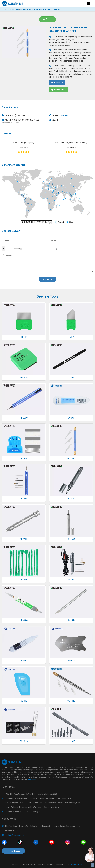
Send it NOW (47, 279)
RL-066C (71, 499)
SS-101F (71, 458)
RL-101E (71, 620)
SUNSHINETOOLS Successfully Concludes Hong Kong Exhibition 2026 (31, 794)
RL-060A (24, 620)
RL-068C (24, 418)
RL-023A (24, 458)
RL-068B (24, 499)
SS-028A (71, 660)
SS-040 (24, 701)
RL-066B (24, 539)
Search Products (13, 851)
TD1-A (71, 337)
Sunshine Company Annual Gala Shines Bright (22, 812)
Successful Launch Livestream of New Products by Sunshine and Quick (32, 807)
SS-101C (71, 701)
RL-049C (24, 580)
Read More (32, 779)
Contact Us (57, 83)
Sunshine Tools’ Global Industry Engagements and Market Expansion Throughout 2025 (38, 798)
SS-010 (24, 660)
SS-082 (71, 418)
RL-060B (71, 377)
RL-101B (71, 741)
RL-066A (71, 539)
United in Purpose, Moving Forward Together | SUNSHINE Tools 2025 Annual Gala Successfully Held (42, 803)
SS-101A (24, 741)
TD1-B (24, 337)
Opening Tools (13, 9)
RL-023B (24, 377)
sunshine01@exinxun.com (15, 835)
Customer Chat (59, 90)
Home (4, 9)
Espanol (47, 19)
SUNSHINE (64, 115)
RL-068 (71, 580)
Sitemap (74, 864)
